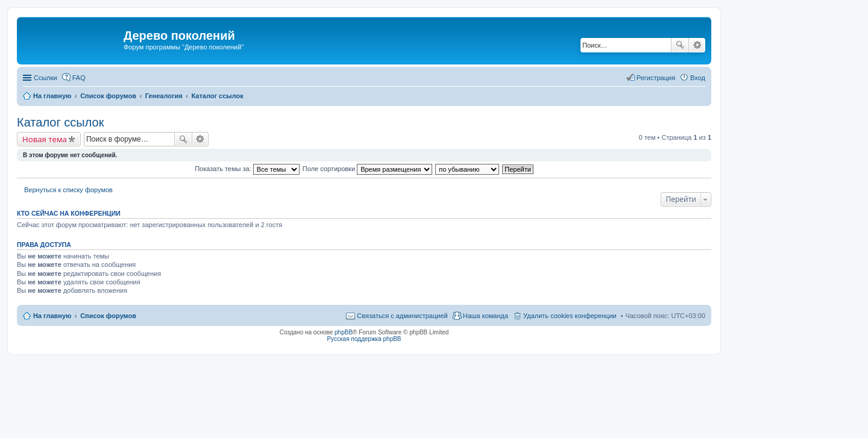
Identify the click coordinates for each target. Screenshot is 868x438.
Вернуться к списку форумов (68, 190)
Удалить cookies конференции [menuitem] (570, 316)
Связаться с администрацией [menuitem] (402, 316)
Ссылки (46, 78)
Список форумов (108, 316)
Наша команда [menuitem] (486, 316)
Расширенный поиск (697, 45)
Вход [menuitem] (698, 78)
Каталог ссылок (60, 122)
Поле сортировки (367, 169)
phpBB (344, 332)
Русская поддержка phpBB (364, 339)
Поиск (680, 45)
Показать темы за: (247, 169)
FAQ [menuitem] (79, 78)
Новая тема (45, 139)
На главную (52, 316)
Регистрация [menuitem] (656, 78)
